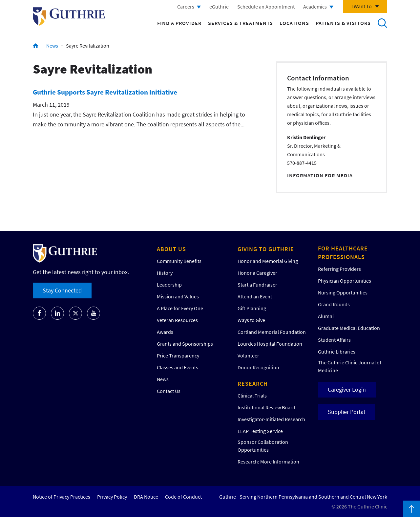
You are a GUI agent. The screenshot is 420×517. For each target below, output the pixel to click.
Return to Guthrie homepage (69, 16)
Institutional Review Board (266, 407)
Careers (186, 7)
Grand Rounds (334, 304)
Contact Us (169, 391)
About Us (171, 249)
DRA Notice (146, 497)
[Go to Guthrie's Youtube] (94, 313)
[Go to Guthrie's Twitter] (75, 313)
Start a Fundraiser (257, 285)
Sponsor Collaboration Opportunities (263, 446)
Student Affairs (334, 340)
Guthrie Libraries (337, 352)
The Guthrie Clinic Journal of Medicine (350, 366)
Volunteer (248, 355)
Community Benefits (179, 261)
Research (253, 384)
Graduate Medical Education (349, 328)
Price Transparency (178, 355)
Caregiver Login (347, 389)
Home (36, 46)
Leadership (169, 285)
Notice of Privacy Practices (62, 497)
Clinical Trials (252, 396)
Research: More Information (268, 462)
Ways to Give (251, 320)
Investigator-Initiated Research (271, 419)
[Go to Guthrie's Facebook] (39, 313)
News (52, 46)
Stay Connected (62, 290)
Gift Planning (252, 308)
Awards (165, 332)
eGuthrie (219, 7)
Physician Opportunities (345, 281)
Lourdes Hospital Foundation (270, 344)
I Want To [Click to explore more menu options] (362, 6)
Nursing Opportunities (343, 292)
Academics (315, 7)
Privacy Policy (112, 497)
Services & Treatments (241, 23)
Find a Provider (179, 23)
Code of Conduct (183, 497)
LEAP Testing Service (260, 431)
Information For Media (320, 175)
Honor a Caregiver (257, 273)
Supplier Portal (346, 412)
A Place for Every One (180, 308)
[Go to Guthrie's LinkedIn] (57, 313)
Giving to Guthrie (266, 249)
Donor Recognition (258, 367)
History (165, 273)
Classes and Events (178, 367)
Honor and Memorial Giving (268, 261)
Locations (294, 23)
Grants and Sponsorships (185, 344)
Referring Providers (339, 269)
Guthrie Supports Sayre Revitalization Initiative (105, 92)
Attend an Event (255, 296)
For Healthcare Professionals (343, 253)
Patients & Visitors (343, 23)
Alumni (326, 316)
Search (382, 23)
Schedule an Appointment (266, 7)
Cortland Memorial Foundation (272, 332)
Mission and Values (178, 296)
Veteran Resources (177, 320)
